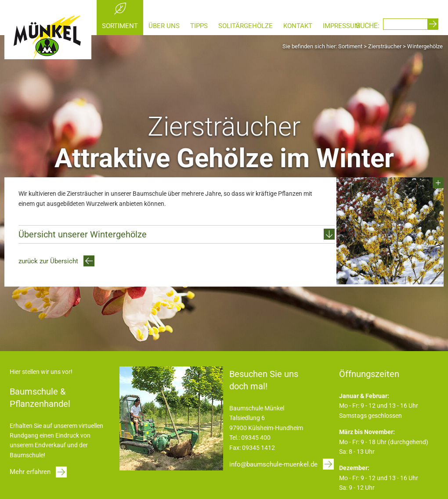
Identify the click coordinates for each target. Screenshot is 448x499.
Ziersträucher (385, 46)
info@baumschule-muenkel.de (273, 464)
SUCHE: (368, 26)
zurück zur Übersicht (48, 261)
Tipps (199, 26)
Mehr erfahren (30, 472)
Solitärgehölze (246, 26)
